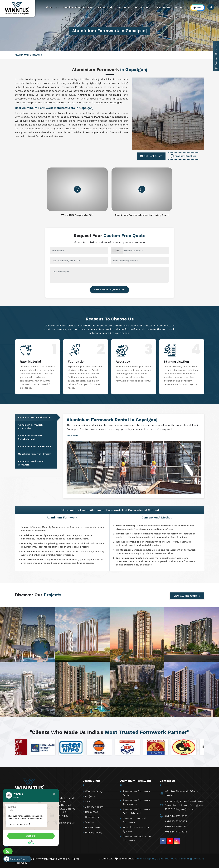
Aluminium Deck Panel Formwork (137, 838)
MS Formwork (106, 8)
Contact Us (181, 7)
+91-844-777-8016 (176, 832)
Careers (147, 8)
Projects (124, 7)
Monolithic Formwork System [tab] (35, 454)
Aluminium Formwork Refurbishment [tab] (30, 437)
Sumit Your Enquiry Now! (110, 290)
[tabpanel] (134, 456)
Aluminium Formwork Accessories (136, 802)
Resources (164, 7)
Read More (74, 436)
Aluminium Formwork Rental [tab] (34, 417)
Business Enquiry (16, 859)
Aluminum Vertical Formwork (134, 820)
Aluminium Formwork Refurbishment (136, 811)
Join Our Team (94, 807)
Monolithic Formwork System (136, 829)
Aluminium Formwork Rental (136, 793)
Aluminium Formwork (78, 8)
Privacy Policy (94, 833)
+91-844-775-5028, (176, 816)
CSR (135, 7)
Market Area (93, 827)
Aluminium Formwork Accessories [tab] (30, 426)
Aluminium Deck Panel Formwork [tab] (31, 463)
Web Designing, (146, 859)
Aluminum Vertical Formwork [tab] (35, 446)
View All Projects (187, 596)
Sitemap (90, 822)
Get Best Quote (151, 156)
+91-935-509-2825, (176, 821)
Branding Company (192, 859)
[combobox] (117, 251)
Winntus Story (94, 791)
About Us (52, 8)
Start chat (31, 836)
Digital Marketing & (168, 859)
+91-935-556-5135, (176, 826)
